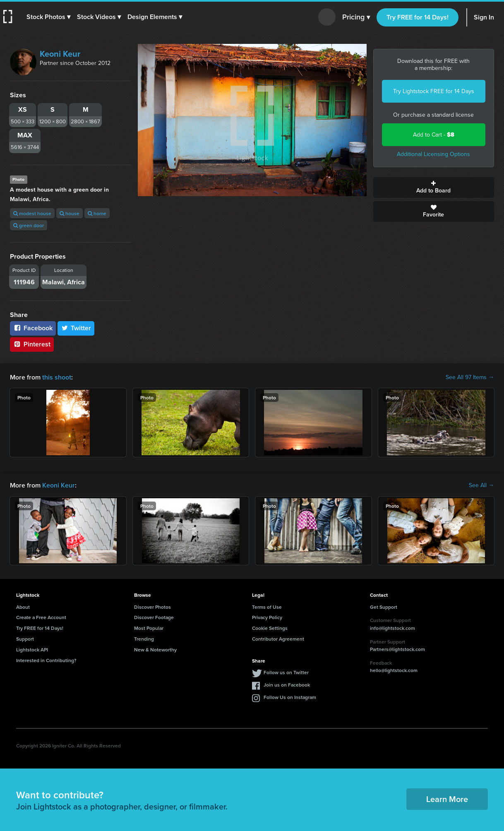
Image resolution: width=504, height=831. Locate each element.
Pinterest (32, 344)
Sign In (484, 17)
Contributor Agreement (278, 639)
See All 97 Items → (470, 377)
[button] (48, 17)
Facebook (33, 328)
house (70, 213)
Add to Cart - (434, 135)
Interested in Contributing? (46, 660)
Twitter (76, 328)
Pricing (356, 17)
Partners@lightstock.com (397, 649)
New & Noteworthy (155, 650)
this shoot (57, 377)
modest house (32, 213)
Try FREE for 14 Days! (418, 17)
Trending (144, 639)
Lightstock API (32, 650)
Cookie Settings (270, 628)
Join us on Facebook (287, 685)
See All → (481, 485)
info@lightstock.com (392, 628)
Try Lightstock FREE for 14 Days (434, 91)
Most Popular (149, 628)
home (97, 213)
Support (25, 639)
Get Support (384, 607)
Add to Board (434, 187)
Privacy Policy (267, 617)
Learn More (447, 799)
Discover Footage (154, 617)
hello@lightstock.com (394, 670)
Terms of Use (267, 607)
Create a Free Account (41, 617)
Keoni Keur (60, 54)
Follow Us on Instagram (290, 697)
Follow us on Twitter (286, 672)
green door (29, 225)
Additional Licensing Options (433, 154)
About (23, 607)
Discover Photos (152, 607)
